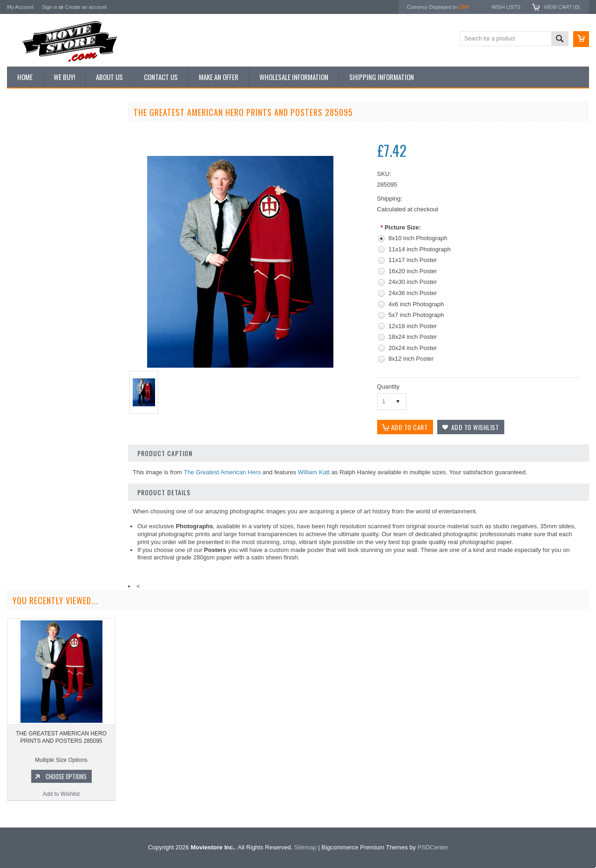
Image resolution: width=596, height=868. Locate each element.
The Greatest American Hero (222, 472)
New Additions (30, 130)
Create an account (86, 7)
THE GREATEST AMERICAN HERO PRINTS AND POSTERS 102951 (63, 459)
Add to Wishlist (63, 516)
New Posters (28, 209)
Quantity (388, 387)
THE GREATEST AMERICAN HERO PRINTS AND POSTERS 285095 (61, 737)
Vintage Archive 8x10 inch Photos (54, 146)
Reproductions (30, 193)
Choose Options (68, 498)
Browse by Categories (39, 177)
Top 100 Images (32, 161)
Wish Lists (506, 7)
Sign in (50, 7)
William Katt (314, 472)
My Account (20, 7)
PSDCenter (433, 847)
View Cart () (562, 7)
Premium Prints (31, 224)
